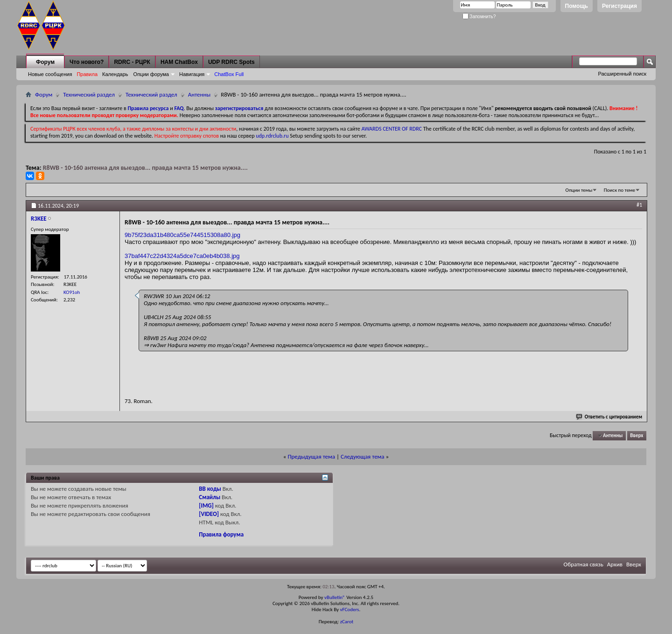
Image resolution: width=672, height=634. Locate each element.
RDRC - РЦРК (132, 62)
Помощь (577, 6)
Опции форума (151, 74)
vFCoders (350, 610)
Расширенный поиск (622, 74)
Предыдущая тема (311, 456)
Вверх (637, 435)
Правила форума (221, 534)
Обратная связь (584, 564)
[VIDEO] (209, 514)
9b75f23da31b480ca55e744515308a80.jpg (182, 235)
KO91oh (72, 292)
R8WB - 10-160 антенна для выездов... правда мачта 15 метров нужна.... (145, 168)
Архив (615, 564)
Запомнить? (479, 17)
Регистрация (619, 6)
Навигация (192, 74)
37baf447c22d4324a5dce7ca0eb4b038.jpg (182, 256)
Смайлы (210, 497)
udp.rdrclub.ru (272, 136)
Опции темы (579, 190)
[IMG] (206, 505)
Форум (45, 62)
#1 (639, 205)
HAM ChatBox (179, 62)
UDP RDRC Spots (231, 62)
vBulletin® (335, 597)
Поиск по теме (619, 190)
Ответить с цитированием (609, 417)
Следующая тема (363, 456)
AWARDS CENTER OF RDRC (392, 129)
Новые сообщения (50, 74)
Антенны (199, 94)
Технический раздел (89, 94)
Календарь (115, 74)
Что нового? (87, 62)
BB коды (210, 489)
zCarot (347, 622)
